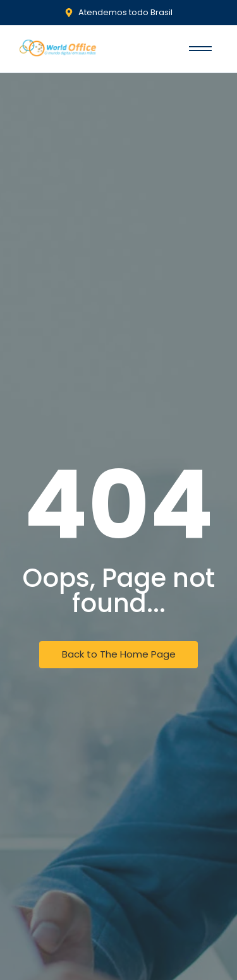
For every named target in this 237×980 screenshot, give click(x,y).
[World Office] (58, 48)
